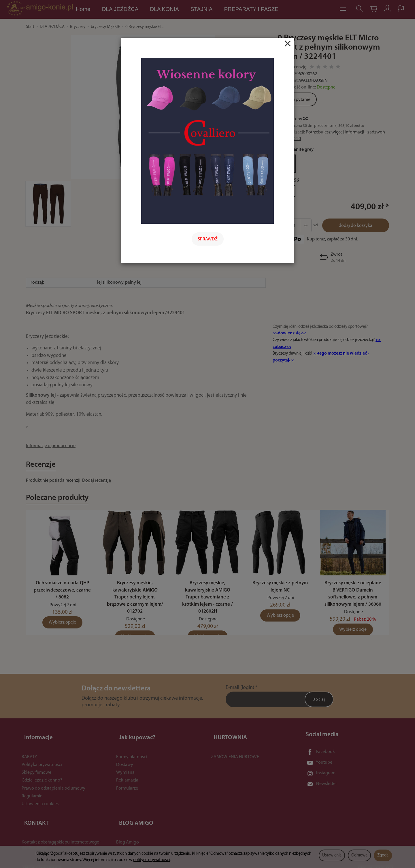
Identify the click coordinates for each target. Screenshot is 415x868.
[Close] (288, 44)
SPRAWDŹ (208, 239)
